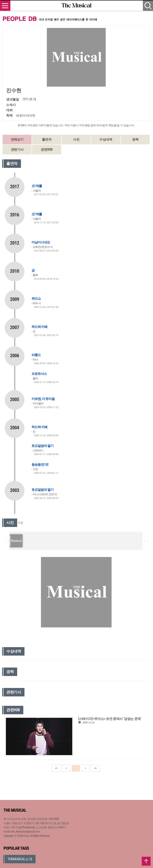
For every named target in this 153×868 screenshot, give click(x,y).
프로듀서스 (39, 374)
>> (95, 768)
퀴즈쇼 (36, 299)
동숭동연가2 (40, 465)
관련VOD (47, 150)
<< (56, 768)
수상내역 (106, 139)
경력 (135, 139)
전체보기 (17, 139)
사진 (76, 139)
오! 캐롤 (37, 186)
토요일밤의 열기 (42, 446)
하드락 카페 (39, 327)
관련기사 (17, 150)
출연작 (47, 139)
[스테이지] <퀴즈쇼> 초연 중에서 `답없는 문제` (110, 719)
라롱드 (36, 355)
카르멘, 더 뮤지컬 (43, 399)
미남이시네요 (41, 242)
